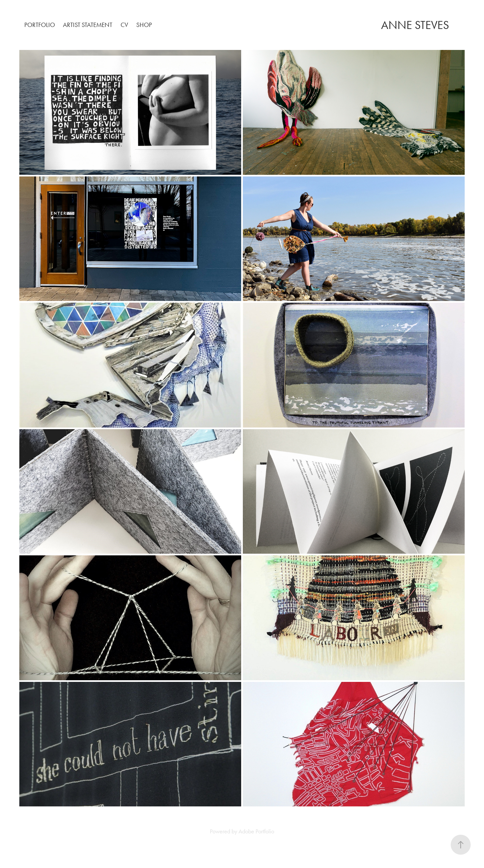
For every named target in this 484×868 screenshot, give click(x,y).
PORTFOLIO (40, 25)
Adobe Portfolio (256, 831)
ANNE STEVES (415, 25)
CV (124, 25)
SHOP (144, 25)
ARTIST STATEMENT (88, 25)
